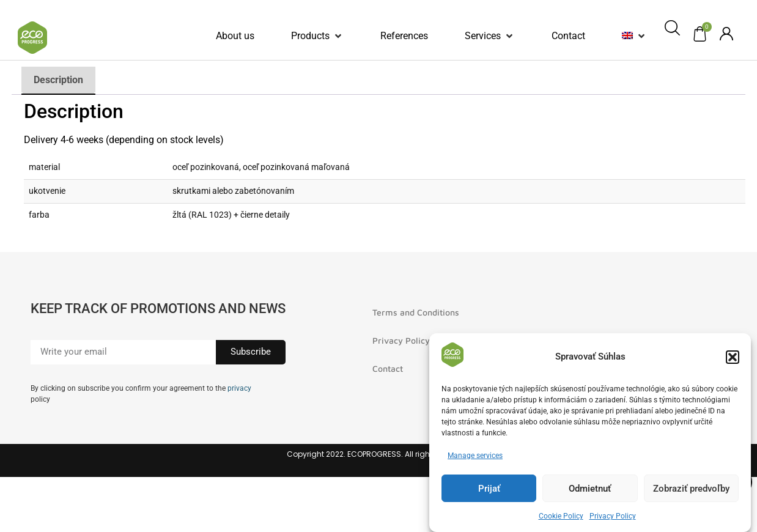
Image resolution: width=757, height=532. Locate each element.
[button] (733, 358)
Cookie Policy (561, 517)
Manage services (475, 456)
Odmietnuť (590, 489)
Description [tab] (58, 80)
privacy (239, 388)
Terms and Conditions (416, 312)
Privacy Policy (613, 517)
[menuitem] (627, 36)
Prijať (489, 489)
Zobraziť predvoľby (691, 489)
